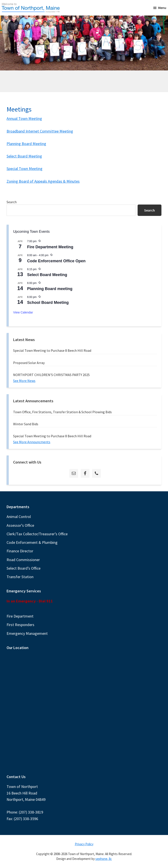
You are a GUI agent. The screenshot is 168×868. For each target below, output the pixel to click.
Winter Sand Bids (26, 424)
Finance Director (20, 551)
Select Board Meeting (24, 156)
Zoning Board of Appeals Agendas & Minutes (43, 181)
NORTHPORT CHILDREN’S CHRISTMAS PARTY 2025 (51, 375)
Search (12, 202)
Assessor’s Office (20, 525)
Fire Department (20, 616)
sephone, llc (104, 859)
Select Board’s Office (24, 568)
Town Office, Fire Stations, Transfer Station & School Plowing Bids (62, 412)
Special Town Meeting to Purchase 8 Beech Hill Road (52, 350)
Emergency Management (27, 633)
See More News (24, 381)
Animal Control (19, 517)
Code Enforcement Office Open (56, 261)
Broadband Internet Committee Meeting (40, 131)
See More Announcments (32, 442)
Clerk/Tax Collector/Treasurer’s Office (37, 534)
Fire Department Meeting (50, 247)
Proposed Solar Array (29, 363)
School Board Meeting (48, 303)
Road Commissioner (23, 560)
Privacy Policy (84, 844)
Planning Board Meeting (26, 144)
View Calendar (23, 312)
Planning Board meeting (50, 289)
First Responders (20, 625)
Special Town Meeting (24, 169)
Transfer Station (20, 577)
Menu (162, 8)
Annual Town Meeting (24, 118)
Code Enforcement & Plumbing (32, 542)
